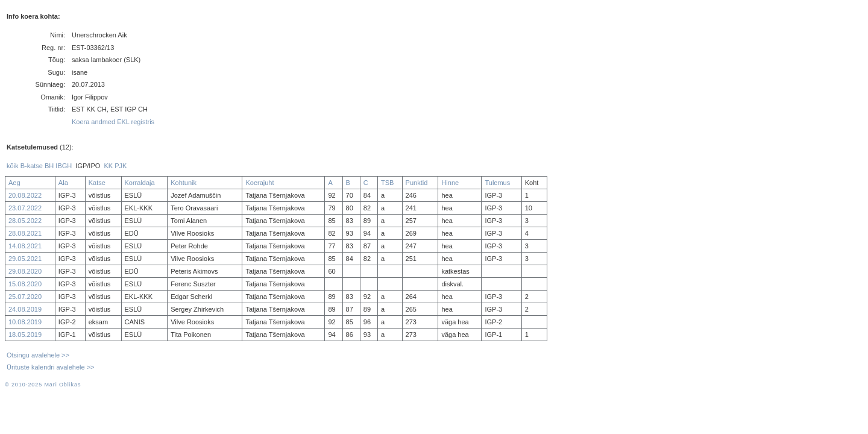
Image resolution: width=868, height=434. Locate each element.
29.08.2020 (25, 271)
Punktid (417, 183)
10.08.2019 (25, 322)
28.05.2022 (25, 221)
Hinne (450, 183)
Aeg (14, 183)
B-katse (32, 166)
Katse (97, 183)
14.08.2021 (25, 246)
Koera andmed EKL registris (113, 122)
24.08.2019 (25, 309)
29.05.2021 (25, 259)
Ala (63, 183)
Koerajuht (259, 183)
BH (49, 166)
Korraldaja (140, 183)
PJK (121, 166)
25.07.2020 (25, 297)
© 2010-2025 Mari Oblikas (43, 385)
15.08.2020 (25, 284)
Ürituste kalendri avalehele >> (51, 367)
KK (108, 166)
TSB (387, 183)
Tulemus (497, 183)
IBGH (64, 166)
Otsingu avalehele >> (38, 355)
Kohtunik (184, 183)
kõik (13, 166)
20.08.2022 (25, 195)
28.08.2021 (25, 233)
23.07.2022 (25, 208)
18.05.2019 (25, 335)
